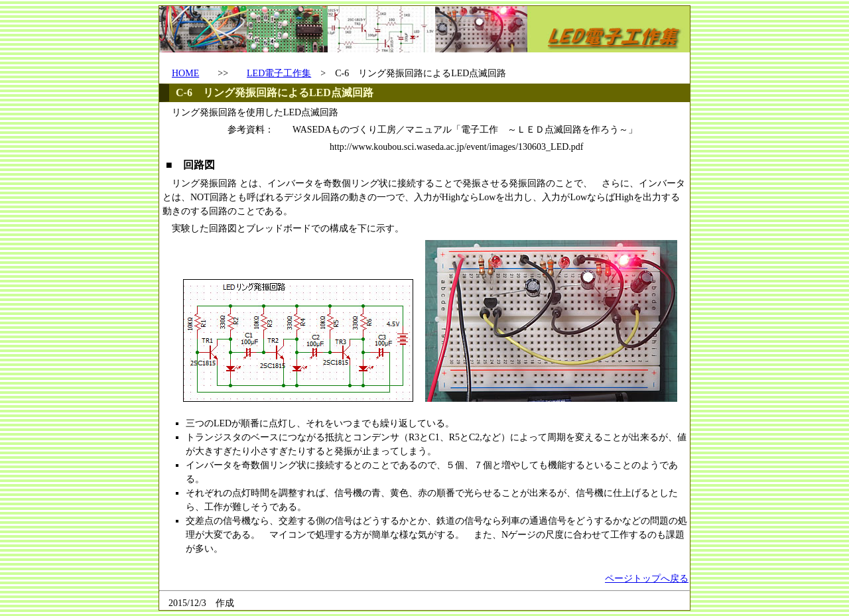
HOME (185, 73)
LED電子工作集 (279, 73)
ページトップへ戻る (647, 579)
